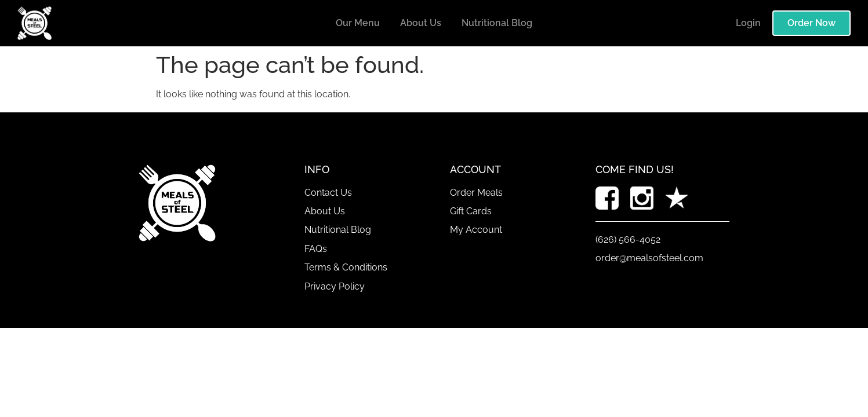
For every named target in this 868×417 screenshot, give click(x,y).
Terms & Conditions (346, 267)
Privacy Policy (335, 286)
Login (748, 23)
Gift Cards (471, 211)
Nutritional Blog (497, 23)
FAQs (316, 249)
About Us (421, 23)
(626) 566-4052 (628, 239)
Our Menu (358, 23)
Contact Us (328, 193)
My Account (476, 230)
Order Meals (476, 193)
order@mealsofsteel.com (649, 258)
